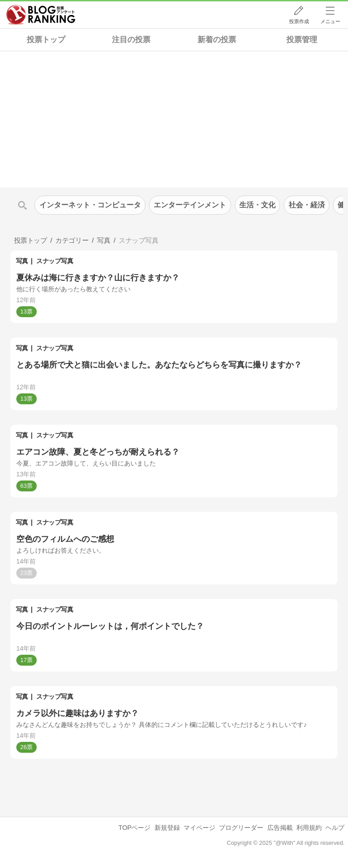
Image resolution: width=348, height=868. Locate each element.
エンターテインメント (190, 205)
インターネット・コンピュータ (90, 205)
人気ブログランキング (41, 15)
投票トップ (46, 40)
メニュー (330, 21)
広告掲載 (280, 828)
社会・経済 (307, 205)
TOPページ (134, 828)
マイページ (199, 828)
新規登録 (167, 828)
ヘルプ (335, 828)
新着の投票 (217, 40)
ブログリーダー (241, 828)
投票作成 (299, 21)
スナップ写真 (55, 261)
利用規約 (309, 828)
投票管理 (302, 40)
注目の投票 (131, 40)
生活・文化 (257, 205)
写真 (22, 261)
